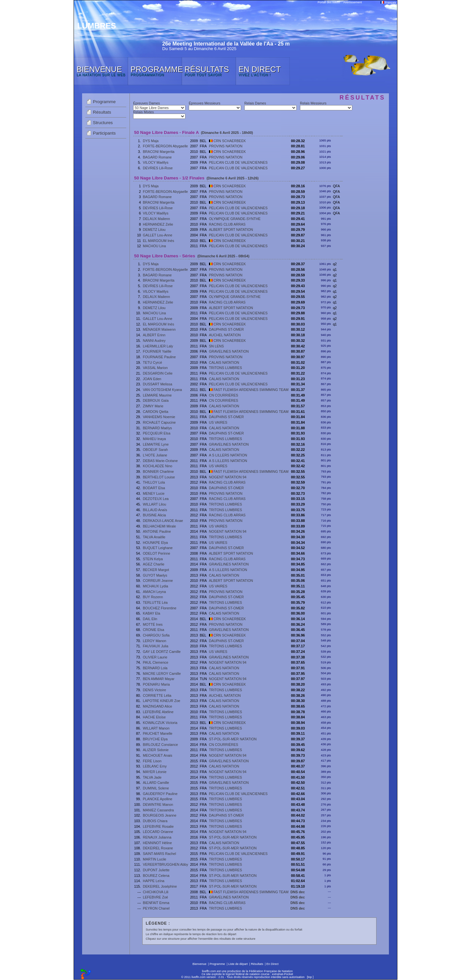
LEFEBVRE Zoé (156, 897)
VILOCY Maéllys (156, 162)
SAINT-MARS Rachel (159, 854)
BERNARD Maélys (157, 428)
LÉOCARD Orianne (158, 832)
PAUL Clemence (156, 662)
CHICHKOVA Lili (156, 892)
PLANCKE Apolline (158, 799)
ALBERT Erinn (154, 335)
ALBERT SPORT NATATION (231, 230)
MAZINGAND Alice (157, 706)
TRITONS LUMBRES (226, 368)
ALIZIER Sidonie (156, 750)
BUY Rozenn (153, 597)
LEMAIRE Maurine (157, 395)
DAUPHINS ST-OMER (227, 329)
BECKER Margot (156, 570)
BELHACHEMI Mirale (159, 526)
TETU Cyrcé (153, 362)
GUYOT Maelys (155, 575)
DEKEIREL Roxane (158, 848)
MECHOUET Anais (158, 755)
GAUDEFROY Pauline (160, 794)
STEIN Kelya (153, 559)
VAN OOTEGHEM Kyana (162, 390)
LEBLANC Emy (155, 766)
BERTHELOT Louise (159, 477)
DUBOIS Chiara (155, 821)
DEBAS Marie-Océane (160, 461)
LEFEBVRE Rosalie (158, 826)
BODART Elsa (154, 488)
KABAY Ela (152, 613)
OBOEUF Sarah (155, 450)
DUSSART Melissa (158, 384)
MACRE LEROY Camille (162, 674)
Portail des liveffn (329, 2)
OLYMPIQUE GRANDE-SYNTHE (235, 219)
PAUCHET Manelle (158, 733)
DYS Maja (151, 141)
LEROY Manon (155, 641)
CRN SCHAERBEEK (227, 141)
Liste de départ (238, 964)
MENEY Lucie (154, 493)
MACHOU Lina (154, 246)
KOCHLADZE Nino (158, 466)
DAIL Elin (150, 619)
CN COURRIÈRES (224, 395)
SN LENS (217, 346)
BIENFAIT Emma (156, 903)
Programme (104, 102)
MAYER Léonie (155, 772)
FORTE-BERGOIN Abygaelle (166, 146)
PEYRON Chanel (156, 908)
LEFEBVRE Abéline (158, 712)
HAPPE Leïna (154, 881)
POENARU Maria (156, 684)
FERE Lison (152, 761)
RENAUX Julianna (157, 837)
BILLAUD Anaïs (155, 510)
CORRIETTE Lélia (157, 695)
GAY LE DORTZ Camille (162, 652)
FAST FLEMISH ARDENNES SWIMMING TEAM (249, 390)
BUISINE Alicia (154, 515)
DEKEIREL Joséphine (160, 886)
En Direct (273, 964)
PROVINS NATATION (226, 146)
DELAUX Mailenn (157, 219)
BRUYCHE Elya (155, 739)
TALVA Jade (152, 777)
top (310, 977)
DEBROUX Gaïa (156, 400)
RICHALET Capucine (159, 422)
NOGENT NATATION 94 (228, 477)
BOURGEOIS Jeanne (160, 815)
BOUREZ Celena (156, 876)
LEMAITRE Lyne (156, 444)
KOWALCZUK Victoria (160, 723)
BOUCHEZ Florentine (160, 608)
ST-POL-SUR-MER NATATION (233, 739)
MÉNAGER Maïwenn (159, 329)
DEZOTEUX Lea (156, 499)
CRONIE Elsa (154, 630)
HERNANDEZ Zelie (158, 224)
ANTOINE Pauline (157, 531)
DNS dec (298, 892)
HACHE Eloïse (154, 717)
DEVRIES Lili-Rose (158, 168)
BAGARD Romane (157, 157)
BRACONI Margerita (159, 152)
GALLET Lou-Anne (158, 235)
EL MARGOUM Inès (159, 241)
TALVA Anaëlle (154, 537)
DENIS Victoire (155, 690)
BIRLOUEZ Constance (160, 745)
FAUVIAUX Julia (156, 646)
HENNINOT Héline (157, 843)
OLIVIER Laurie (155, 657)
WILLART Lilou (155, 504)
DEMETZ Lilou (154, 230)
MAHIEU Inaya (154, 439)
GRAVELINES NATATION (229, 351)
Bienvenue (199, 964)
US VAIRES (218, 422)
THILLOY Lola (154, 482)
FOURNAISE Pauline (159, 357)
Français (388, 3)
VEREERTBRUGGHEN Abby (166, 864)
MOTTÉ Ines (153, 624)
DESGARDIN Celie (158, 373)
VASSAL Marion (155, 368)
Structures (103, 123)
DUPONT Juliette (156, 870)
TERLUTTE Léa (155, 602)
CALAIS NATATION (224, 362)
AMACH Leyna (154, 592)
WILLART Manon (156, 728)
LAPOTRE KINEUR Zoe (162, 701)
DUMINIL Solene (156, 788)
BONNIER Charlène (158, 472)
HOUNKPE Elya (155, 543)
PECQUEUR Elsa (157, 433)
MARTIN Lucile (155, 859)
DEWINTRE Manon (158, 804)
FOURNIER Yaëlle (157, 351)
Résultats (102, 112)
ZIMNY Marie (153, 406)
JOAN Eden (152, 379)
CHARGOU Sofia (156, 635)
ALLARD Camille (156, 783)
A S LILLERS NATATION (228, 455)
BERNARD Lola (155, 668)
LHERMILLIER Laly (158, 346)
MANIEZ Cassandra (158, 810)
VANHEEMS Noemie (159, 417)
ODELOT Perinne (157, 553)
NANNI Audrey (154, 341)
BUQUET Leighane (158, 548)
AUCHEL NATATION (225, 335)
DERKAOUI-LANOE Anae (163, 521)
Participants (104, 133)
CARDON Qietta (156, 412)
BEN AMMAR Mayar (159, 679)
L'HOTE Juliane (155, 455)
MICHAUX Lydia (156, 586)
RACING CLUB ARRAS (227, 224)
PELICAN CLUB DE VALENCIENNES (238, 162)
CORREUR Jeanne (158, 581)
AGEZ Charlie (154, 564)
